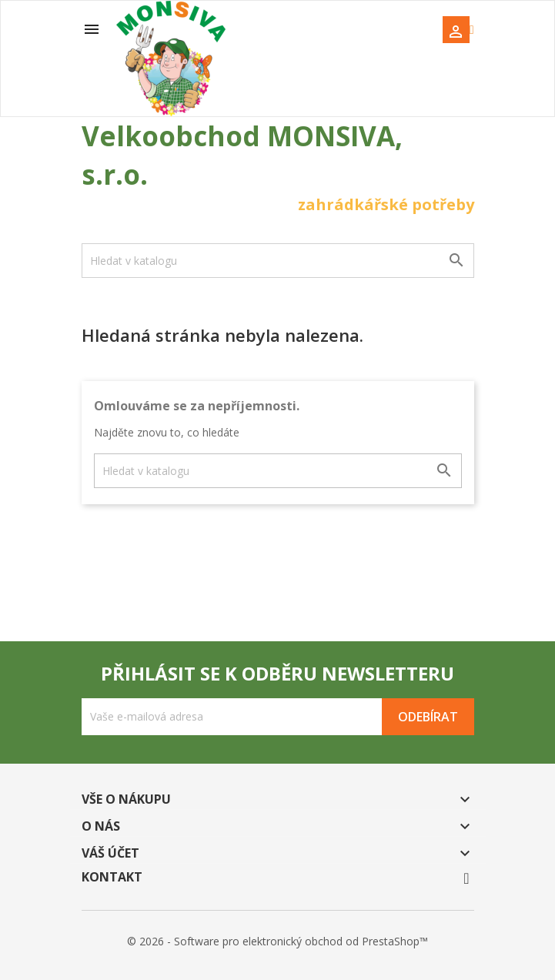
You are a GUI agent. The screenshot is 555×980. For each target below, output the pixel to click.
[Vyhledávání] (278, 261)
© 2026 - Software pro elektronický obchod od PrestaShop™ (277, 941)
